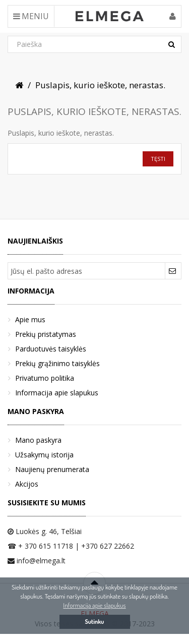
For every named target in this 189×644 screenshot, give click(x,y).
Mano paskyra (38, 440)
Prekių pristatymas (46, 334)
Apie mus (30, 319)
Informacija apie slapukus (57, 393)
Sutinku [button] (95, 622)
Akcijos (27, 484)
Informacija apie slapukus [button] (94, 605)
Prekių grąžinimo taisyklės (57, 363)
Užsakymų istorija (44, 455)
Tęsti (158, 159)
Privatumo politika (45, 378)
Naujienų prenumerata (52, 469)
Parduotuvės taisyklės (51, 349)
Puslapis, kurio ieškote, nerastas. (100, 85)
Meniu (31, 16)
